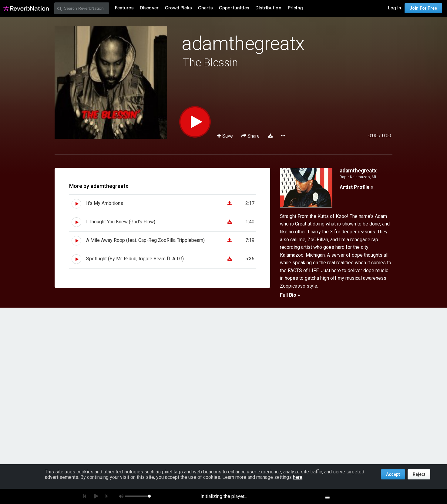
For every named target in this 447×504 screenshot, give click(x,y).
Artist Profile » (356, 187)
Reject (419, 474)
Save (226, 136)
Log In (395, 8)
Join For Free (423, 8)
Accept (393, 474)
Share (251, 136)
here (298, 477)
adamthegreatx (243, 43)
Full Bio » (290, 295)
